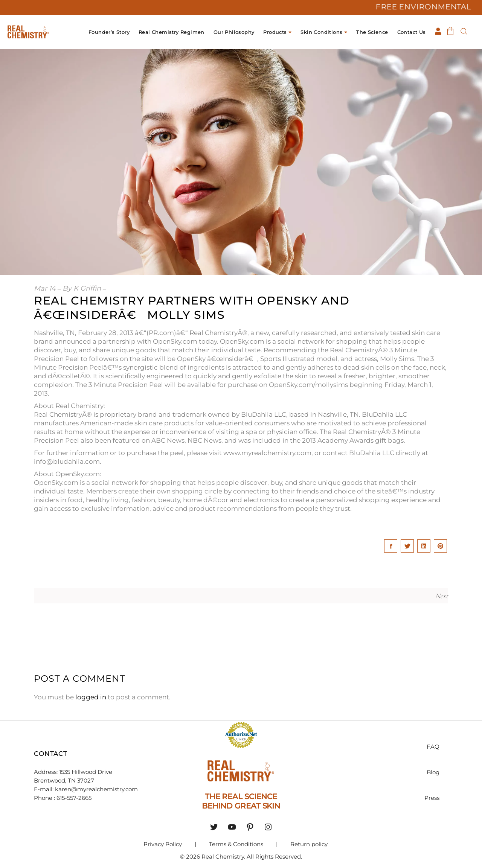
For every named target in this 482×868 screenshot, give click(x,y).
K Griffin (87, 288)
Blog (433, 772)
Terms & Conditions (236, 844)
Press (432, 798)
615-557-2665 (75, 798)
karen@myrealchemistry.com (96, 789)
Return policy (309, 844)
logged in (91, 697)
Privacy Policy (163, 844)
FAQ (433, 747)
